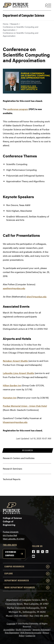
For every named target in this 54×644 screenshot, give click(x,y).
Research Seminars (13, 469)
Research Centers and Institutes (19, 458)
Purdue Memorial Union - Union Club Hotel (25, 406)
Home (5, 24)
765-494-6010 (10, 545)
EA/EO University (24, 630)
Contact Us (30, 636)
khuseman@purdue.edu (15, 422)
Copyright (11, 624)
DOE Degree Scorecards (31, 633)
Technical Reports (12, 479)
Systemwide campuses (11, 554)
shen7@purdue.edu (37, 297)
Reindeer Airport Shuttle (15, 361)
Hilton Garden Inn (12, 385)
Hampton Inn (10, 398)
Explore (27, 574)
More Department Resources (27, 588)
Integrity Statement (41, 630)
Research (14, 24)
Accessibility (9, 630)
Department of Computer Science (24, 15)
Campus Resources (27, 567)
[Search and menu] (48, 5)
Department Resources (27, 581)
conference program (18, 109)
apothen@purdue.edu (14, 288)
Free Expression (12, 633)
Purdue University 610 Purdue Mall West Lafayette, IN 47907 (14, 535)
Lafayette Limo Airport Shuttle (18, 373)
